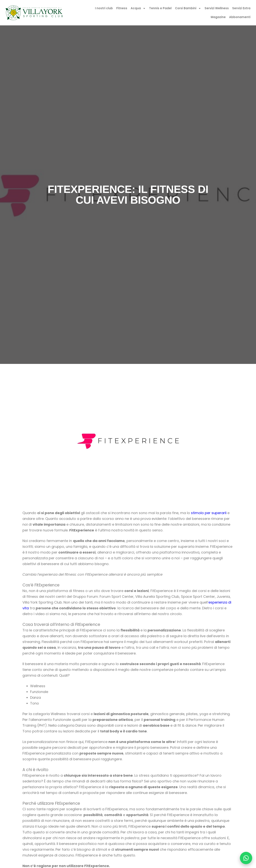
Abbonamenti (240, 17)
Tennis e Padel (160, 8)
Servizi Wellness (217, 8)
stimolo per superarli (209, 513)
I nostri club (104, 8)
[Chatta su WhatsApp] (246, 858)
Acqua (138, 8)
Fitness (122, 8)
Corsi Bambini (188, 8)
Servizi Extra (241, 8)
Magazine (218, 17)
